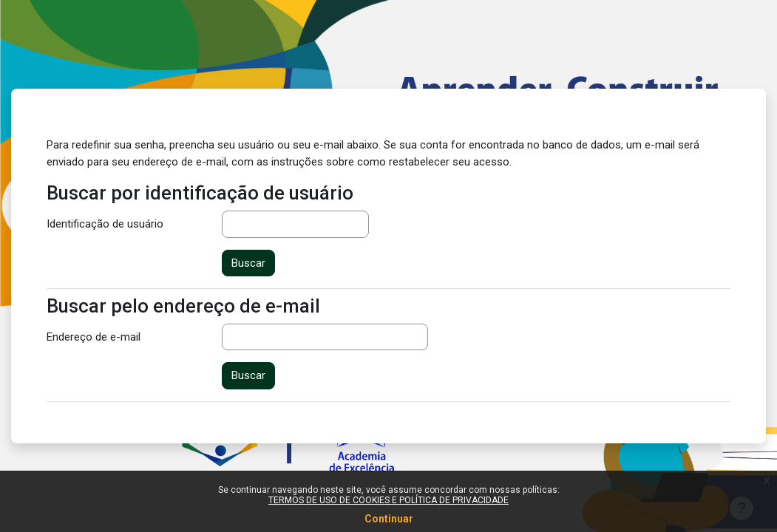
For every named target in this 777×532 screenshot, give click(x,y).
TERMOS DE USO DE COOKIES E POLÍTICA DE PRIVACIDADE (388, 500)
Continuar (389, 519)
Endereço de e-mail (94, 337)
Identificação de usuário (105, 224)
